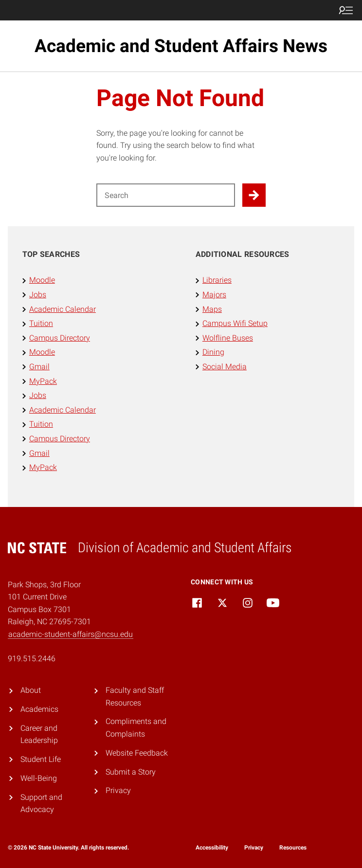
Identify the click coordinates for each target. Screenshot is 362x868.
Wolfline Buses (228, 338)
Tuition (41, 323)
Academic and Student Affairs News (181, 46)
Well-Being (39, 778)
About (31, 690)
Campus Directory (60, 338)
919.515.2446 (32, 659)
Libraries (217, 280)
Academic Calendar (63, 309)
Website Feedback (137, 753)
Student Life (41, 759)
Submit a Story (131, 772)
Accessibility (212, 848)
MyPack (43, 381)
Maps (212, 309)
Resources (293, 848)
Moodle (42, 280)
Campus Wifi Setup (235, 323)
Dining (213, 352)
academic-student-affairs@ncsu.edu (71, 634)
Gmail (39, 367)
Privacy (118, 790)
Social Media (225, 367)
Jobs (38, 295)
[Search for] (166, 195)
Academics (39, 709)
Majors (214, 295)
